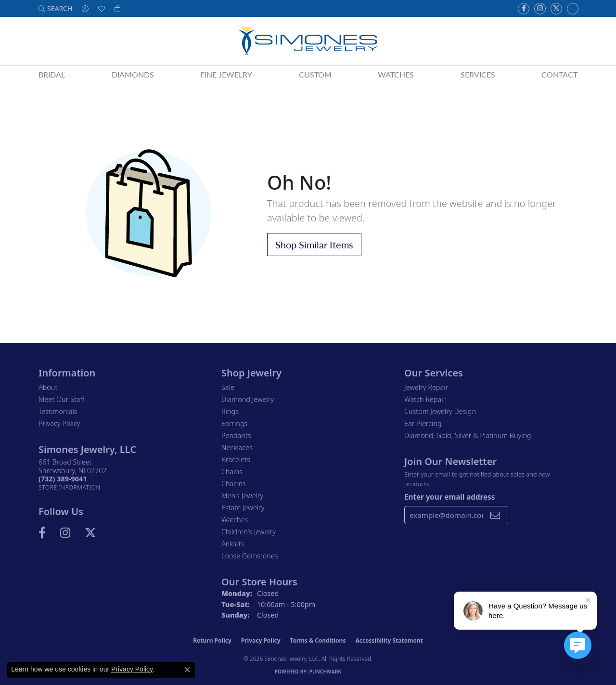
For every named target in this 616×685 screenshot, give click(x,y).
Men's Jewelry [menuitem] (242, 496)
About (48, 387)
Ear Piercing (423, 423)
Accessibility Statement (389, 640)
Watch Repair (425, 399)
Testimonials (58, 411)
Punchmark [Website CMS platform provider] (326, 672)
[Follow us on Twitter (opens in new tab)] (556, 9)
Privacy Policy (59, 423)
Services (478, 74)
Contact (559, 74)
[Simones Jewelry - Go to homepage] (308, 41)
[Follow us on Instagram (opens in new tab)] (540, 9)
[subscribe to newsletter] (495, 515)
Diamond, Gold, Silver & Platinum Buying (468, 435)
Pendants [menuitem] (236, 435)
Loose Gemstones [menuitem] (250, 556)
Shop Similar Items (314, 245)
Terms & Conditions (318, 640)
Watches (396, 74)
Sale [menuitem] (228, 387)
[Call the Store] (63, 479)
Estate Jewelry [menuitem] (243, 508)
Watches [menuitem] (235, 520)
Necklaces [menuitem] (237, 447)
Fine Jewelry (226, 74)
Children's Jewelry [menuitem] (249, 532)
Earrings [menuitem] (234, 423)
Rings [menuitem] (230, 411)
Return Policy (212, 640)
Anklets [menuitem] (233, 544)
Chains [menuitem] (232, 472)
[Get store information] (70, 487)
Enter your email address (449, 497)
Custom (315, 74)
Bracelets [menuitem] (236, 459)
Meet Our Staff (61, 399)
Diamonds (133, 74)
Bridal (52, 74)
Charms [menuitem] (234, 484)
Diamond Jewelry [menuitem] (248, 399)
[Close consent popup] (187, 670)
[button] (55, 8)
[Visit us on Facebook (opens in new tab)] (524, 9)
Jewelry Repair (426, 387)
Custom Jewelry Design (440, 411)
